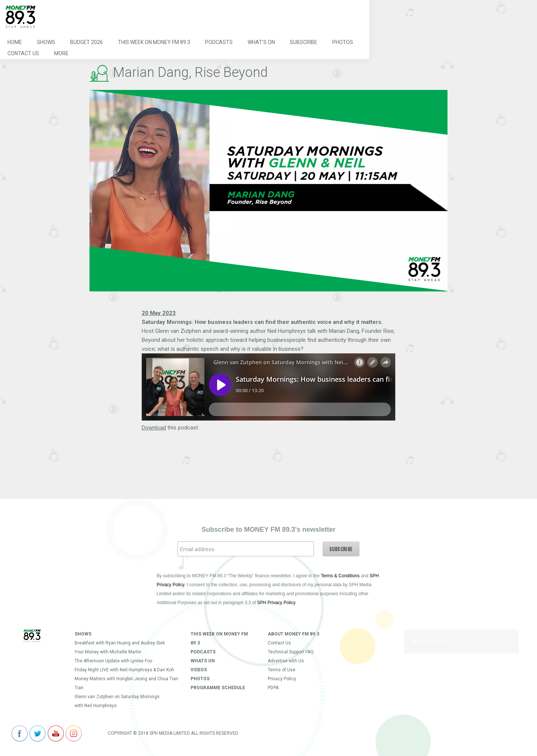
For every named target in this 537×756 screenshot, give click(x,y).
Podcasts (219, 43)
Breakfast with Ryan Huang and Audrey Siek (120, 643)
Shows (46, 43)
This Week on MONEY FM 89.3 (154, 43)
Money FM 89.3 (430, 641)
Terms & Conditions (340, 576)
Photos (343, 43)
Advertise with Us (286, 661)
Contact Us (23, 54)
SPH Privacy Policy (276, 603)
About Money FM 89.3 (293, 634)
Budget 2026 (87, 43)
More (61, 54)
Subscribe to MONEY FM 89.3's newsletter (268, 529)
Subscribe (304, 43)
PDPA (273, 688)
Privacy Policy (282, 679)
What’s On (261, 43)
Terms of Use (282, 670)
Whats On (203, 661)
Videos (199, 670)
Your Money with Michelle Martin (108, 652)
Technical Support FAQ (291, 652)
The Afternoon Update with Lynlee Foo (113, 661)
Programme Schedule (218, 688)
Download (154, 428)
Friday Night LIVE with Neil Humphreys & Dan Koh (124, 670)
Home (15, 43)
